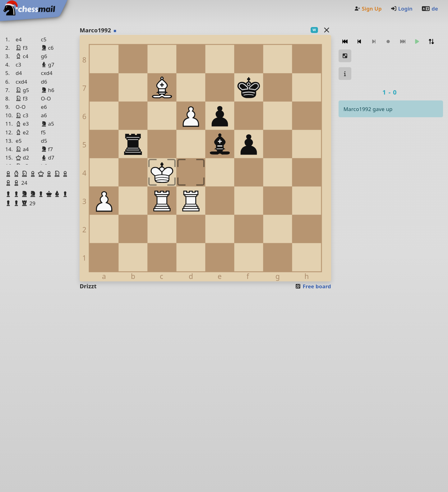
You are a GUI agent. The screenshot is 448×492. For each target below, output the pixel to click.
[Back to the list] (326, 30)
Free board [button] (313, 286)
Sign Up (368, 9)
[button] (9, 174)
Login (402, 9)
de (430, 9)
